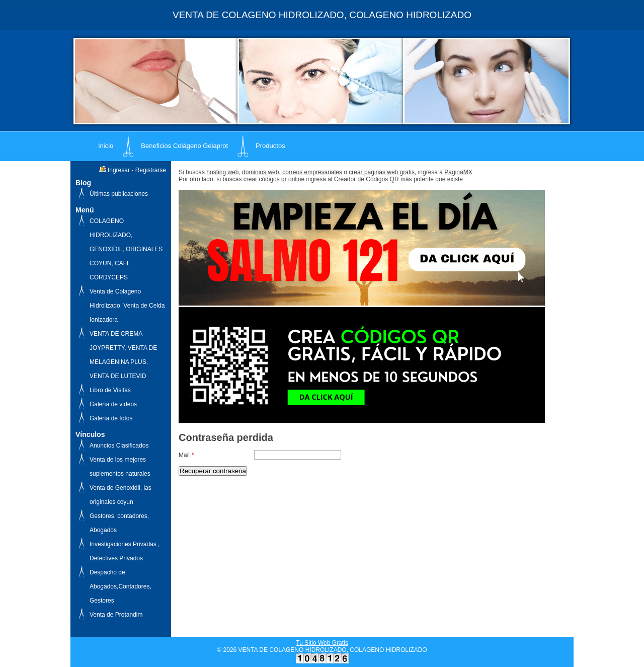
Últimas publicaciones (119, 194)
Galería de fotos (111, 418)
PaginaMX (458, 172)
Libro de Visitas (110, 390)
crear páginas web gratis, (382, 172)
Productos (270, 146)
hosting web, (223, 172)
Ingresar (119, 170)
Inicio (106, 146)
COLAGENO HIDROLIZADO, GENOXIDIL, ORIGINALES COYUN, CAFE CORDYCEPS (126, 249)
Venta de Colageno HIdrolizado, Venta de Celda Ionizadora (127, 306)
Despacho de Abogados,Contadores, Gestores (120, 586)
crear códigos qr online (274, 179)
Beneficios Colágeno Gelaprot (184, 146)
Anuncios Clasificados (119, 446)
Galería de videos (113, 404)
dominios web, (261, 172)
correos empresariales (312, 172)
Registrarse (151, 170)
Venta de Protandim (116, 615)
